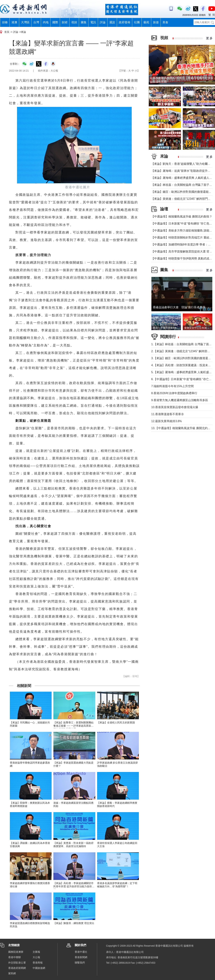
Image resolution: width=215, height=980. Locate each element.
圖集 (84, 22)
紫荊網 (12, 973)
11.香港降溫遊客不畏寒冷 (168, 414)
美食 (165, 22)
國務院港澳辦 (16, 952)
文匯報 (36, 952)
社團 (137, 22)
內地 (46, 22)
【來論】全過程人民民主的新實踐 (116, 722)
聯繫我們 (80, 963)
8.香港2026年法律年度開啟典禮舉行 (174, 393)
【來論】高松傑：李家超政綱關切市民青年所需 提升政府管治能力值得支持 (74, 886)
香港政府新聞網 (17, 968)
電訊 (93, 22)
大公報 (36, 957)
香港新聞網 (81, 957)
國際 (55, 22)
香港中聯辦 (15, 957)
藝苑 (146, 22)
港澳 (14, 22)
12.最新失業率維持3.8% (168, 421)
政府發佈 (125, 22)
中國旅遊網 (39, 968)
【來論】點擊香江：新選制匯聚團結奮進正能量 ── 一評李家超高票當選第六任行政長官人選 (73, 726)
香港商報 (38, 963)
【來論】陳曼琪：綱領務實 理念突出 (74, 923)
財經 (65, 22)
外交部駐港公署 (17, 963)
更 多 (209, 38)
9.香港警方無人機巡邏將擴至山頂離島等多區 (180, 400)
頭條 (5, 22)
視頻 (74, 22)
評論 (103, 22)
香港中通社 (81, 952)
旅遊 (156, 22)
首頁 (7, 32)
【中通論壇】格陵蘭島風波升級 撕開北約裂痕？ (182, 217)
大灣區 (25, 22)
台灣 (36, 22)
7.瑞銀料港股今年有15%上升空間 (172, 386)
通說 (112, 22)
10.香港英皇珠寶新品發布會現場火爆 (176, 407)
